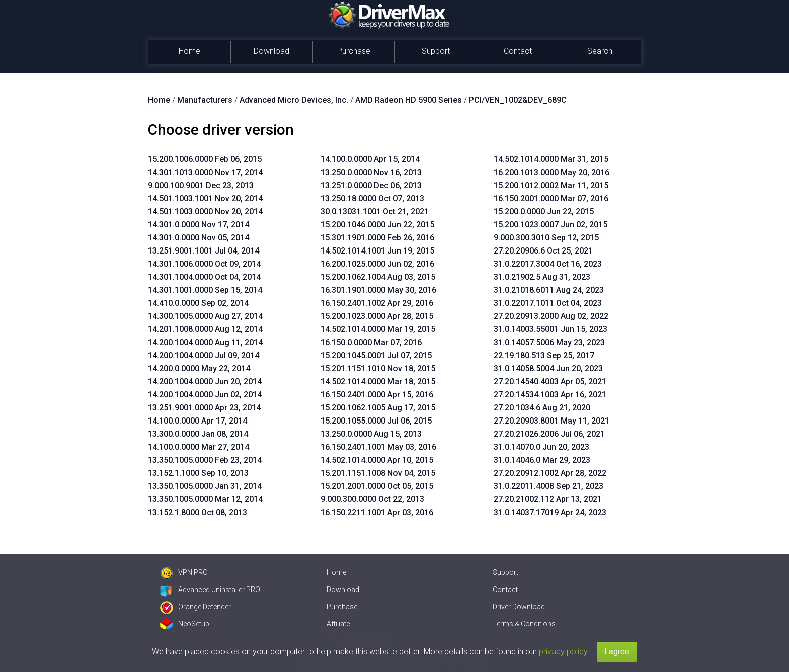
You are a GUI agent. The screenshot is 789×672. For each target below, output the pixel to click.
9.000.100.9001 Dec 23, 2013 (201, 185)
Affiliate (338, 624)
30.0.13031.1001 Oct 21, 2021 (375, 212)
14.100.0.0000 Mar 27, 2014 (199, 447)
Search (600, 51)
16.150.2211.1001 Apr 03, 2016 (377, 512)
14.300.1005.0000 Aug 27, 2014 (205, 316)
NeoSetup (185, 624)
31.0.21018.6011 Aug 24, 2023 (549, 290)
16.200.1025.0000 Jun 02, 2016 (377, 264)
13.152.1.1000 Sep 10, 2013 (198, 473)
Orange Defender (195, 607)
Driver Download (519, 607)
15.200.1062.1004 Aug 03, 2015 (378, 277)
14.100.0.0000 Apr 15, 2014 (370, 159)
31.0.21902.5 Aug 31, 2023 (542, 277)
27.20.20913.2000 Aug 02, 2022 (551, 316)
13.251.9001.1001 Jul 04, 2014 (204, 251)
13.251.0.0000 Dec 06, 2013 (371, 185)
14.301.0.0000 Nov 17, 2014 (199, 225)
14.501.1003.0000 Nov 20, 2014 (205, 212)
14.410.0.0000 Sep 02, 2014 (198, 303)
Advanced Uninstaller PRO (210, 590)
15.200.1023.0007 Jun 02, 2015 (550, 225)
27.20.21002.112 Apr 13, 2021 (548, 499)
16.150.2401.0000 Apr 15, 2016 (377, 395)
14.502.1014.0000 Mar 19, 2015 (378, 329)
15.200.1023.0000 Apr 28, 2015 (377, 316)
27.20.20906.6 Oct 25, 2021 (543, 251)
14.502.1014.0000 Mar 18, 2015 (378, 382)
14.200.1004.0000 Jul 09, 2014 (204, 355)
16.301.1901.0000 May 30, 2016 (378, 290)
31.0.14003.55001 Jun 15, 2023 (550, 329)
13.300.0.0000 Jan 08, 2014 (198, 434)
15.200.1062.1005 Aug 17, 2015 (378, 408)
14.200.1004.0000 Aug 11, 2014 (205, 342)
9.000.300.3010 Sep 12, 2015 (546, 238)
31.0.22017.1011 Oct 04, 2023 (548, 303)
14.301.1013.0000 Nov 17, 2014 (205, 172)
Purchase (354, 51)
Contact (518, 51)
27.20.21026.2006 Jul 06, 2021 (549, 434)
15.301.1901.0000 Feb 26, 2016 (377, 238)
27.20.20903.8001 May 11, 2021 (551, 421)
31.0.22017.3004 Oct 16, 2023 (548, 264)
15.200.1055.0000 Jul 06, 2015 (376, 421)
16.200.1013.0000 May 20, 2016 (551, 172)
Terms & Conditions (524, 624)
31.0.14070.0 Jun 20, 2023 (541, 447)
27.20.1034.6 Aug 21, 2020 (542, 408)
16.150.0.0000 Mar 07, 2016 (371, 342)
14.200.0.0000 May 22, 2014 (199, 368)
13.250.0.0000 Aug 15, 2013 (371, 434)
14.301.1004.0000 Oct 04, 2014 (204, 277)
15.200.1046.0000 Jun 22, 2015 (377, 225)
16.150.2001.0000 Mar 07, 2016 (551, 198)
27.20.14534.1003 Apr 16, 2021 (550, 395)
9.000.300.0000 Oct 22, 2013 (372, 499)
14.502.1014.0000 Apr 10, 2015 (377, 460)
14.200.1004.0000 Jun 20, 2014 (205, 382)
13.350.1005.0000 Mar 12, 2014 (205, 499)
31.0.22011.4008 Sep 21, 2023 (548, 486)
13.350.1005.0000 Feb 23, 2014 (205, 460)
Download (271, 51)
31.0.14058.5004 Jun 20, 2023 (548, 368)
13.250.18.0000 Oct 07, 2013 (372, 198)
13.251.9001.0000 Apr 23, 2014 (204, 408)
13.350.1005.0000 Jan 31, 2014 (205, 486)
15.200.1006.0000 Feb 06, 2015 (205, 159)
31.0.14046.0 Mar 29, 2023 (542, 460)
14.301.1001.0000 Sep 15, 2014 (205, 290)
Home (189, 51)
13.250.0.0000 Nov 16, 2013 (371, 172)
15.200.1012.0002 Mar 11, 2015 (551, 185)
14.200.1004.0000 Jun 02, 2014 (205, 395)
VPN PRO (184, 572)
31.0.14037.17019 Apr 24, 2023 (550, 512)
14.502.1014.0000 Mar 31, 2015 (551, 159)
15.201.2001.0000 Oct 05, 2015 (377, 486)
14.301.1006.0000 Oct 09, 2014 (204, 264)
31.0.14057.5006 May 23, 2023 (549, 342)
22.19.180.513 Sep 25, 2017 (544, 355)
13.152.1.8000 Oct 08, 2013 (198, 512)
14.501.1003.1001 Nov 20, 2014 (205, 198)
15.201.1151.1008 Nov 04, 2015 (378, 473)
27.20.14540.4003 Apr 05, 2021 (550, 382)
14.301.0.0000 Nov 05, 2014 (199, 238)
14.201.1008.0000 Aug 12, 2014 (205, 329)
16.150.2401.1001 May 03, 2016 (378, 447)
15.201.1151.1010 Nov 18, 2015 (378, 368)
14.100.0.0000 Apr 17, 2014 (198, 421)
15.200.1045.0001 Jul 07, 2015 (376, 355)
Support (436, 51)
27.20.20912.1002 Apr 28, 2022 (550, 473)
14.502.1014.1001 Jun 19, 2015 (377, 251)
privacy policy (563, 652)
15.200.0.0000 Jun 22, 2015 (544, 212)
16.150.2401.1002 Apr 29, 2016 (377, 303)
